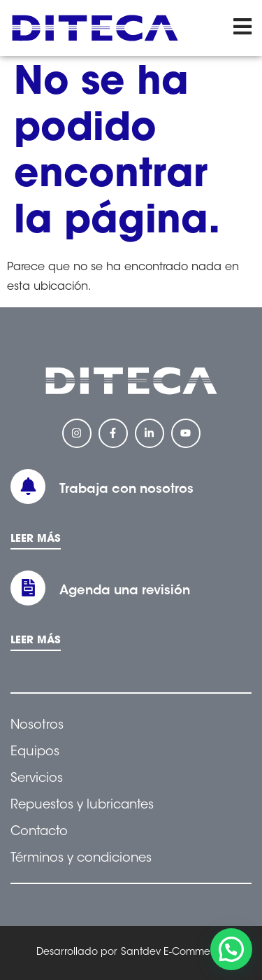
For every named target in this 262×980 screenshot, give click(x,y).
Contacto (39, 832)
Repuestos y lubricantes (82, 806)
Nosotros (37, 726)
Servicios (37, 779)
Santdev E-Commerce (173, 953)
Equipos (35, 752)
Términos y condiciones (81, 859)
